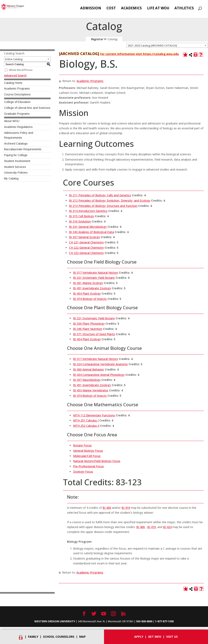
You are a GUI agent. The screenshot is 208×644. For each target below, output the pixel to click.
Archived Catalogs (16, 144)
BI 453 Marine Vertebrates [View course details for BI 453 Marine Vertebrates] (91, 390)
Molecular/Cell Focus (87, 456)
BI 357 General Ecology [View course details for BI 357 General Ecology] (84, 237)
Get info (155, 637)
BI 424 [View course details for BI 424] (167, 527)
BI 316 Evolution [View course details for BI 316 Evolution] (80, 221)
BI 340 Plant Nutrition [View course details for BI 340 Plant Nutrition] (88, 329)
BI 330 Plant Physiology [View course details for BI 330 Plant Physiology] (89, 324)
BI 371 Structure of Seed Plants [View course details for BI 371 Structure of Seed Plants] (94, 334)
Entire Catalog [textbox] (14, 59)
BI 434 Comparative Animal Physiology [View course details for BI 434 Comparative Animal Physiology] (99, 375)
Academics (131, 9)
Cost (111, 9)
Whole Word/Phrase (21, 70)
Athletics (184, 9)
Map (82, 637)
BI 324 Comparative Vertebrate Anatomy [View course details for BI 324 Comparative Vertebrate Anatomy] (100, 364)
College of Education (17, 102)
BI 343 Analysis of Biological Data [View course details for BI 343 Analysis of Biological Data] (92, 232)
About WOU (12, 121)
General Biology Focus (88, 451)
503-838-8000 (144, 621)
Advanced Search (15, 75)
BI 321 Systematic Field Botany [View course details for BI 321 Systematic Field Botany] (94, 278)
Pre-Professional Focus (88, 466)
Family (33, 637)
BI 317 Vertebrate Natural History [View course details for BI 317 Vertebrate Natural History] (96, 273)
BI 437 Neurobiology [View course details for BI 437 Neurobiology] (87, 380)
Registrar (97, 39)
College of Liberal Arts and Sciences (27, 108)
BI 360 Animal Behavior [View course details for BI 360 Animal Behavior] (89, 369)
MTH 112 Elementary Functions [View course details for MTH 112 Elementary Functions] (94, 415)
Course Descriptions (17, 94)
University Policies (16, 173)
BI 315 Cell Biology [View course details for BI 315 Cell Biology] (82, 216)
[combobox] (167, 45)
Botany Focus (82, 445)
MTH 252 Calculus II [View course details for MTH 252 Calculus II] (86, 426)
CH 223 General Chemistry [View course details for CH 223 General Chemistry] (86, 253)
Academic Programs (17, 89)
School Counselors (59, 637)
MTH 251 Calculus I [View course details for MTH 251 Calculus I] (86, 420)
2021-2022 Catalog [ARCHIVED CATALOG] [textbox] (152, 45)
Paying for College (16, 155)
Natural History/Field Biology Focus (97, 461)
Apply (139, 637)
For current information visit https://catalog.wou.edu (139, 54)
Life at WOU (158, 9)
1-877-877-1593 (164, 621)
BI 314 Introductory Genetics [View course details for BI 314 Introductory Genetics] (88, 211)
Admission (91, 9)
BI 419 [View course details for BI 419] (126, 508)
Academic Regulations (18, 127)
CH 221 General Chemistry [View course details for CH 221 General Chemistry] (86, 242)
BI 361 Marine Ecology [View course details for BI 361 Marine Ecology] (88, 283)
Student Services (15, 167)
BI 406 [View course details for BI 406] (107, 508)
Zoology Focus (83, 472)
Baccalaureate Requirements (23, 149)
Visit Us (172, 637)
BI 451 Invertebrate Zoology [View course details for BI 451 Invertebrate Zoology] (92, 288)
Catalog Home (13, 83)
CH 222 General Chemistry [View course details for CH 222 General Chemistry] (86, 248)
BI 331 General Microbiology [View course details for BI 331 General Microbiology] (88, 227)
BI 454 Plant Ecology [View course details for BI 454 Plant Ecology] (87, 293)
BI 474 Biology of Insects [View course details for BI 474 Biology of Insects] (90, 299)
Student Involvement (17, 161)
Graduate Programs (17, 114)
